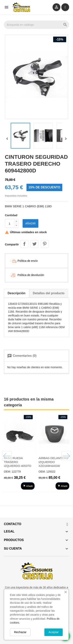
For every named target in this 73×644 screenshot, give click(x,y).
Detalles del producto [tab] (49, 293)
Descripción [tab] (17, 293)
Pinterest (45, 244)
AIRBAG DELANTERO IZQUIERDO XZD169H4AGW (53, 462)
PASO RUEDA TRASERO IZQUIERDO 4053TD (18, 462)
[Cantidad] (10, 223)
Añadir (30, 223)
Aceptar (54, 632)
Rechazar (20, 632)
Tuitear (34, 244)
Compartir (24, 244)
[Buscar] (36, 25)
